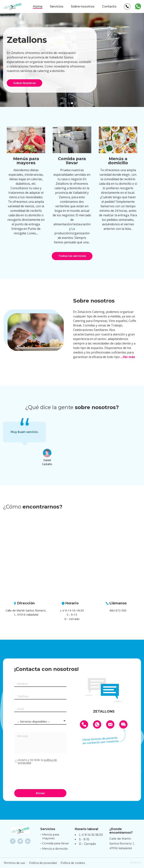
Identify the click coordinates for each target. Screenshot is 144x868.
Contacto (109, 6)
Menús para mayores (51, 836)
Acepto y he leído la (37, 761)
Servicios (57, 6)
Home (38, 6)
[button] (69, 103)
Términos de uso (14, 863)
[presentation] (43, 776)
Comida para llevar (55, 843)
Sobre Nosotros (24, 83)
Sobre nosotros (83, 6)
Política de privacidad (43, 863)
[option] (24, 432)
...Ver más (128, 357)
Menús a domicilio (55, 849)
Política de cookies (73, 863)
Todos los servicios (72, 256)
